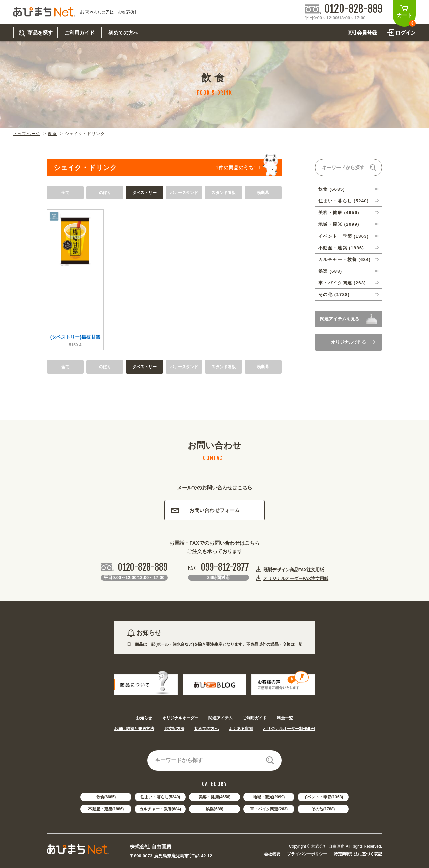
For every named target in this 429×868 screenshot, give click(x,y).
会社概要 (272, 854)
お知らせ (144, 718)
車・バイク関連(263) (269, 809)
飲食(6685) (106, 797)
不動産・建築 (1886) (341, 248)
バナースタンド (184, 193)
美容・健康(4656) (215, 797)
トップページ (27, 134)
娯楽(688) (214, 809)
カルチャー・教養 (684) (345, 259)
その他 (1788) (334, 295)
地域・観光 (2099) (339, 224)
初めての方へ (206, 729)
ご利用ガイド (255, 718)
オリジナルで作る (353, 342)
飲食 (52, 134)
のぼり (105, 193)
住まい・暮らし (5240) (344, 201)
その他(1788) (323, 809)
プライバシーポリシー (307, 854)
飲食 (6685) (332, 189)
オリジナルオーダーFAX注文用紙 (296, 578)
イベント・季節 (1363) (344, 236)
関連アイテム (221, 718)
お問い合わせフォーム (205, 510)
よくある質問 (241, 729)
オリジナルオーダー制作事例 (289, 729)
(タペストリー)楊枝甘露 (75, 337)
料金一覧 (285, 718)
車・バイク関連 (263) (342, 283)
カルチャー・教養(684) (160, 809)
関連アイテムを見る (340, 319)
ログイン (406, 33)
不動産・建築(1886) (106, 809)
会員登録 (367, 33)
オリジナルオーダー (180, 718)
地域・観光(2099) (269, 797)
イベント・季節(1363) (323, 797)
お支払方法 (174, 729)
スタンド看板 (224, 193)
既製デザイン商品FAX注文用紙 (294, 570)
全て (65, 193)
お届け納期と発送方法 (134, 729)
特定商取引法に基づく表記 (358, 854)
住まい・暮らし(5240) (160, 797)
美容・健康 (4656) (339, 213)
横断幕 (263, 193)
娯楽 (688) (330, 271)
